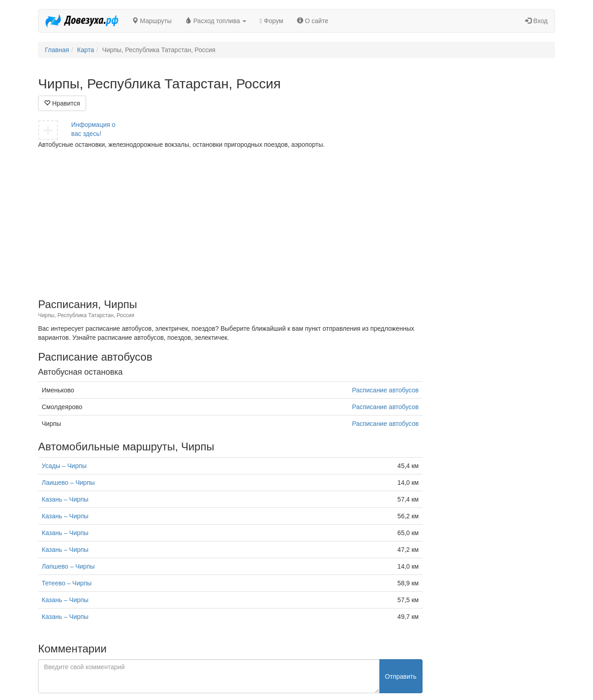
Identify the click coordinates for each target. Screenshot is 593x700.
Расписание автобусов (386, 390)
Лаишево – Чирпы (68, 483)
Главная (57, 50)
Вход (536, 21)
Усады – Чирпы (64, 466)
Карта (85, 50)
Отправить (401, 676)
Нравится (62, 103)
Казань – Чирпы (65, 499)
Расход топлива (216, 21)
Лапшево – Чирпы (68, 566)
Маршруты (152, 21)
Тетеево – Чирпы (67, 583)
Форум (272, 21)
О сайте (313, 21)
